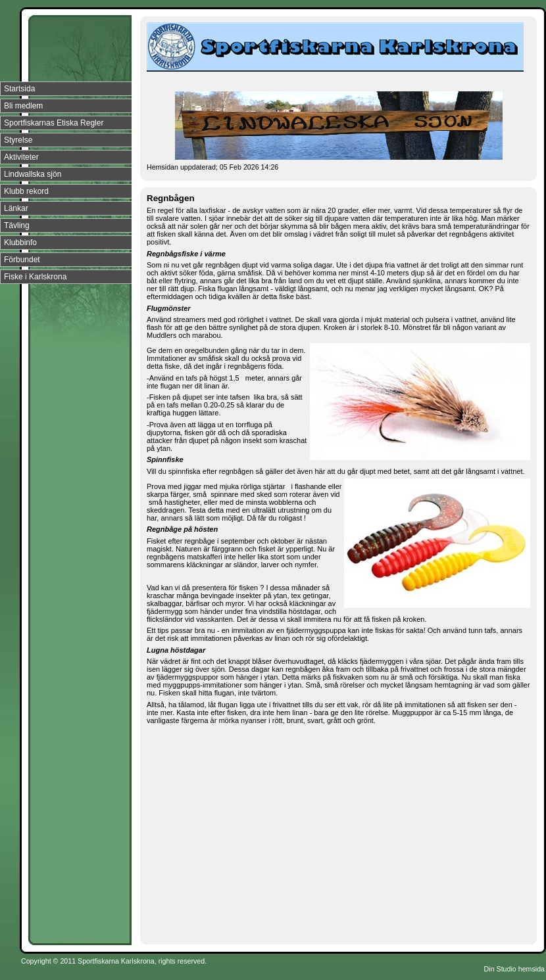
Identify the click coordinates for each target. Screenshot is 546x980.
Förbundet (22, 260)
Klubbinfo (20, 243)
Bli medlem (23, 106)
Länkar (16, 208)
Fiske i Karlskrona (35, 277)
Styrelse (18, 140)
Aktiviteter (21, 157)
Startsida (19, 89)
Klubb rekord (26, 191)
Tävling (17, 225)
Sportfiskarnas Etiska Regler (54, 123)
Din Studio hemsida (514, 969)
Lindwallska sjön (33, 174)
